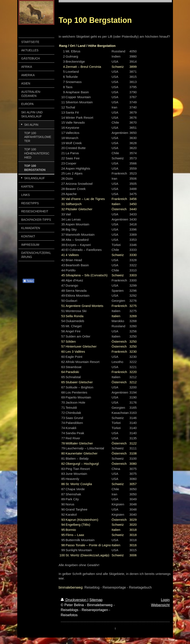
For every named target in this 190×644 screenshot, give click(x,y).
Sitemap (96, 600)
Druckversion (74, 600)
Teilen (28, 281)
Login (165, 600)
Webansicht (160, 605)
